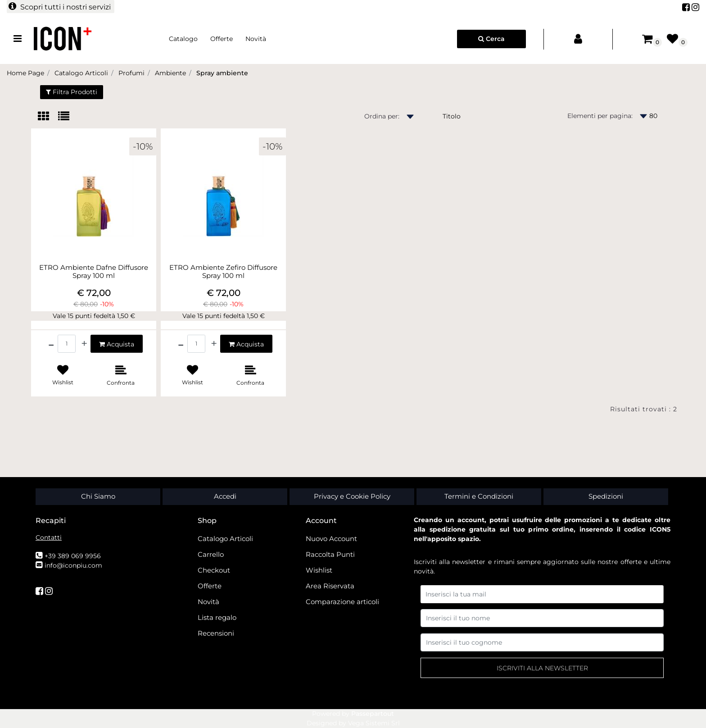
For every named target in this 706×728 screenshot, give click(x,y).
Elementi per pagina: (600, 116)
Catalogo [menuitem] (183, 39)
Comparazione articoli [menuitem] (342, 602)
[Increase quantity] (84, 344)
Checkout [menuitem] (214, 570)
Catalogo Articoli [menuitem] (225, 539)
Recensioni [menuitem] (216, 633)
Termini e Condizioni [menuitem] (479, 496)
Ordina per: (382, 116)
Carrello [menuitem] (211, 554)
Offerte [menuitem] (222, 39)
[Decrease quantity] (51, 344)
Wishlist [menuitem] (319, 570)
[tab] (48, 117)
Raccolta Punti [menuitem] (330, 554)
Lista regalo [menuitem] (217, 617)
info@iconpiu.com (73, 565)
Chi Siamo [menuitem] (98, 496)
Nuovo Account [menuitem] (331, 539)
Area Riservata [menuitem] (330, 586)
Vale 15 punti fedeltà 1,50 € (94, 316)
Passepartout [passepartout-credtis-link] (373, 714)
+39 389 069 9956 (73, 556)
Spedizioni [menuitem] (606, 496)
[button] (542, 668)
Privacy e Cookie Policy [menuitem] (352, 496)
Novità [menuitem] (256, 39)
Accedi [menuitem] (225, 496)
